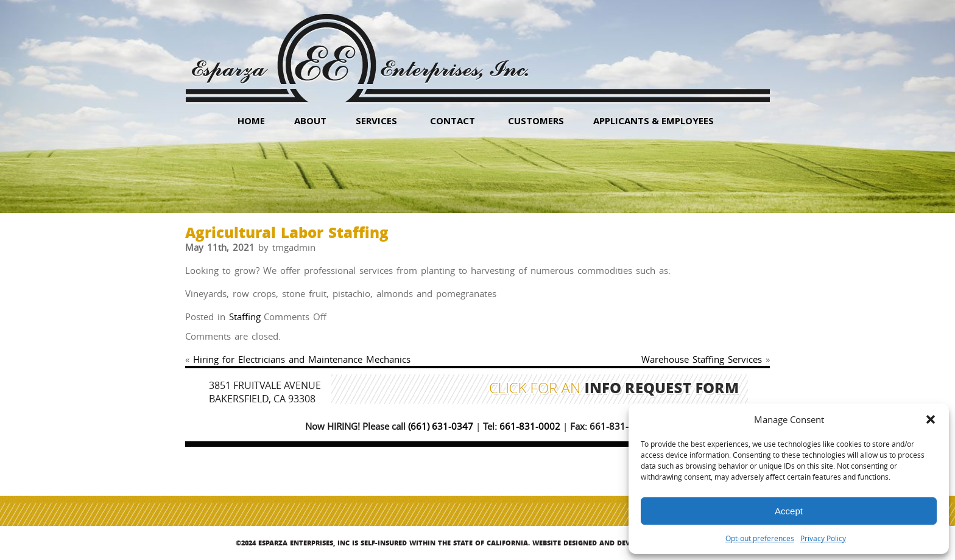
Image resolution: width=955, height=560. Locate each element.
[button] (931, 419)
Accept (789, 511)
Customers (536, 121)
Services (376, 121)
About (310, 121)
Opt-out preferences (760, 538)
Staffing (245, 317)
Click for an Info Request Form (614, 390)
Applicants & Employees (654, 121)
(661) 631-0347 (441, 426)
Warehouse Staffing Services (702, 359)
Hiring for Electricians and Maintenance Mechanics (302, 359)
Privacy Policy (823, 538)
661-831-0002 (530, 426)
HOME (251, 121)
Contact (453, 121)
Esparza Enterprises (360, 49)
